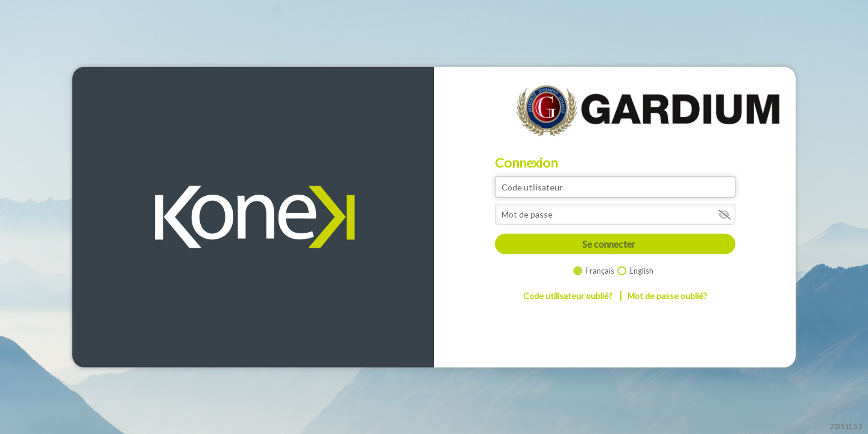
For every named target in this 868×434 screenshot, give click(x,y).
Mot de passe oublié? (667, 296)
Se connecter (609, 244)
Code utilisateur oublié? (568, 296)
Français (600, 270)
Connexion (526, 163)
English (641, 270)
